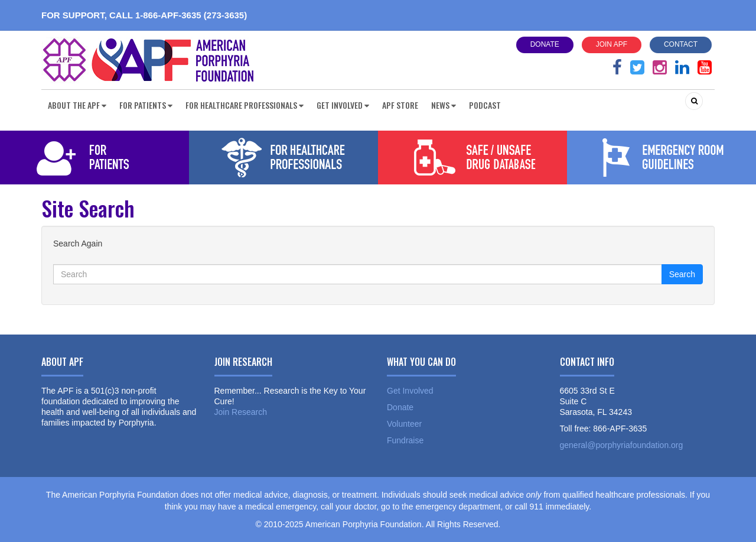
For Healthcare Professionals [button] (245, 105)
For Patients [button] (146, 105)
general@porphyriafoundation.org (622, 445)
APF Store (400, 105)
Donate (545, 44)
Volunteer (404, 424)
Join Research (241, 412)
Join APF (612, 44)
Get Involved (410, 391)
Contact (681, 44)
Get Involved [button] (343, 105)
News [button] (444, 105)
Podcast (485, 105)
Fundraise (405, 440)
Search (682, 274)
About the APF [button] (77, 105)
